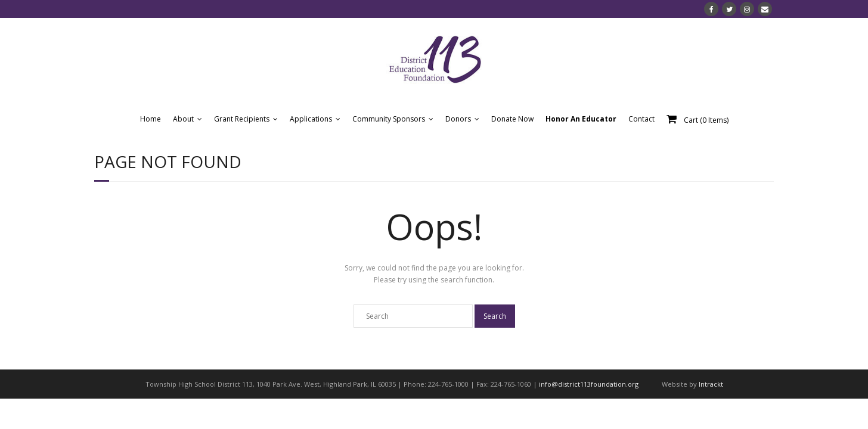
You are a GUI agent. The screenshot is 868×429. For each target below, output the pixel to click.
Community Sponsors (389, 119)
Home (151, 119)
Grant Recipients (242, 119)
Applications (311, 119)
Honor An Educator (581, 119)
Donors (458, 119)
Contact (641, 119)
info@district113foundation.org (589, 384)
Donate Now (512, 119)
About (183, 119)
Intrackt (711, 384)
